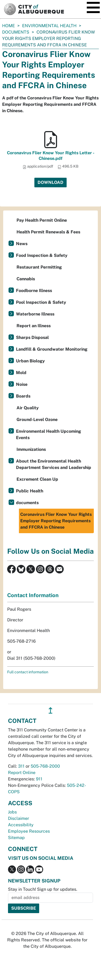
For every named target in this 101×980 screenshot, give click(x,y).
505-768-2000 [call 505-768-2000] (45, 766)
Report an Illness (34, 326)
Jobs (12, 812)
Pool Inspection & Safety (41, 302)
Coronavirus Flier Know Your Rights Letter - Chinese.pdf (51, 156)
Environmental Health (49, 26)
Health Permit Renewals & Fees (48, 232)
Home (9, 26)
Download (50, 182)
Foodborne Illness (34, 291)
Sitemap (16, 838)
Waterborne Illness (35, 314)
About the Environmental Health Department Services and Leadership (54, 464)
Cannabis (26, 279)
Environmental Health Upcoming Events (49, 434)
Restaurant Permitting (39, 267)
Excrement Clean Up (37, 479)
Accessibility (21, 825)
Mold (21, 373)
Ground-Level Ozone (37, 420)
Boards (23, 396)
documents (16, 32)
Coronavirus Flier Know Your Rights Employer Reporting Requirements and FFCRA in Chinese (56, 521)
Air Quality (28, 408)
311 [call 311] (21, 766)
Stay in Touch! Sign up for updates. (43, 889)
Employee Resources (29, 831)
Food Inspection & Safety (42, 255)
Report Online (22, 773)
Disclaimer (19, 818)
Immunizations (31, 449)
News (22, 244)
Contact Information (33, 595)
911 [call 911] (39, 779)
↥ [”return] (50, 710)
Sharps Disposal (32, 337)
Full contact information (28, 672)
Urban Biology (30, 361)
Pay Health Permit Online (42, 220)
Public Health (30, 491)
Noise (22, 384)
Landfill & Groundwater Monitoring (52, 349)
